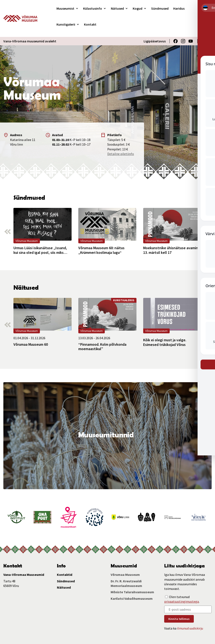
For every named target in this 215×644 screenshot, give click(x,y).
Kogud (138, 8)
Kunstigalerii (66, 24)
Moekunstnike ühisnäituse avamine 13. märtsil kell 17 (172, 250)
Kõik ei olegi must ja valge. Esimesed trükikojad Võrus (165, 342)
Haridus (179, 8)
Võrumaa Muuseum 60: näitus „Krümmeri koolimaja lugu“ (101, 250)
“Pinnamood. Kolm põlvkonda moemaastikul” (102, 347)
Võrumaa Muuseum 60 (31, 344)
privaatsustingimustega (182, 601)
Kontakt (90, 24)
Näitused (117, 8)
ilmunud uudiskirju (190, 628)
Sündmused (160, 8)
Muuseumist (65, 8)
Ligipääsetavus (155, 41)
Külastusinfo (93, 8)
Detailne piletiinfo (121, 154)
